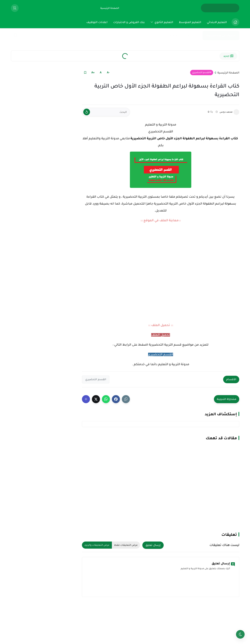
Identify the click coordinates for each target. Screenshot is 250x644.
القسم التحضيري (201, 72)
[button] (116, 399)
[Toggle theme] (240, 634)
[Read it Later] (85, 72)
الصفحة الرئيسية (228, 73)
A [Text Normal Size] (101, 72)
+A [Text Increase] (93, 72)
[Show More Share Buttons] (86, 399)
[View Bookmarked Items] (15, 8)
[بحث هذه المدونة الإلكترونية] (105, 36)
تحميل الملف (161, 335)
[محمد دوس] (236, 112)
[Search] (16, 36)
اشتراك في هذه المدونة (221, 35)
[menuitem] (234, 22)
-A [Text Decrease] (108, 72)
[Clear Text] (87, 112)
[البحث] (106, 112)
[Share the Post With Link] (126, 399)
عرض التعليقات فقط (126, 545)
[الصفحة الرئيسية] (110, 8)
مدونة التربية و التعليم (161, 125)
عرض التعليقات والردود (97, 545)
